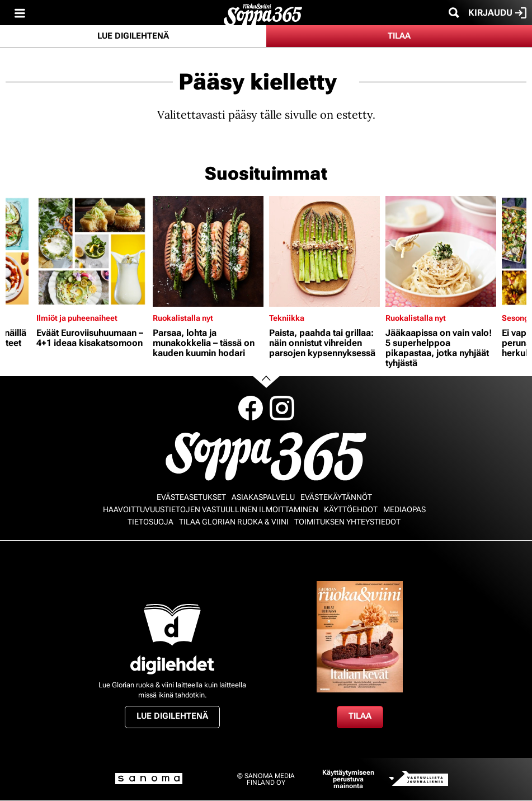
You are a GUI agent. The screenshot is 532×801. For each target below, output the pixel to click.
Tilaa (399, 36)
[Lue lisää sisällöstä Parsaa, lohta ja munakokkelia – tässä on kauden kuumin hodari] (208, 251)
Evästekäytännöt (336, 497)
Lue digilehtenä (133, 36)
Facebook (251, 408)
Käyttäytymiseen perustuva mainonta (348, 779)
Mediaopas (404, 509)
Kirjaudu (497, 13)
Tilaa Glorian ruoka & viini (234, 522)
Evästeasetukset (191, 497)
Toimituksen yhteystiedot (347, 522)
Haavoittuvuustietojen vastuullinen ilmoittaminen (211, 509)
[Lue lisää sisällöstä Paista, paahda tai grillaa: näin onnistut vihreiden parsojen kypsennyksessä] (324, 251)
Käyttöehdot (351, 509)
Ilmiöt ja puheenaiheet (77, 318)
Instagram (282, 408)
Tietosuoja (150, 522)
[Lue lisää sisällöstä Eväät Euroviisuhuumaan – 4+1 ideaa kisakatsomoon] (92, 251)
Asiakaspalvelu (263, 497)
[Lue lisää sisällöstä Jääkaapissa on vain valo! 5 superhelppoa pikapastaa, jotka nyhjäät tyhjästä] (441, 251)
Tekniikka (287, 318)
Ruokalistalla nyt (183, 318)
